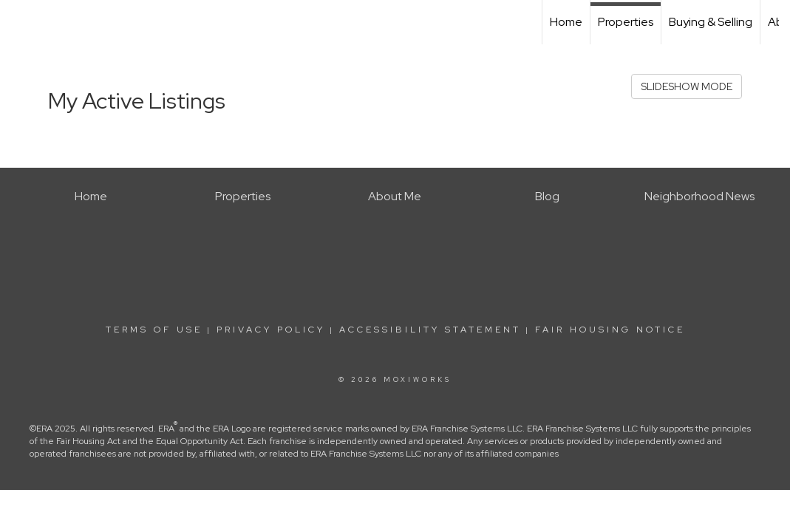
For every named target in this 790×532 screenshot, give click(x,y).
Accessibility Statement (430, 330)
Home (566, 22)
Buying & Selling (711, 22)
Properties (626, 22)
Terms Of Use (154, 330)
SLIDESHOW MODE (687, 86)
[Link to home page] (19, 22)
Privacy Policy (271, 330)
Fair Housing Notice (610, 330)
